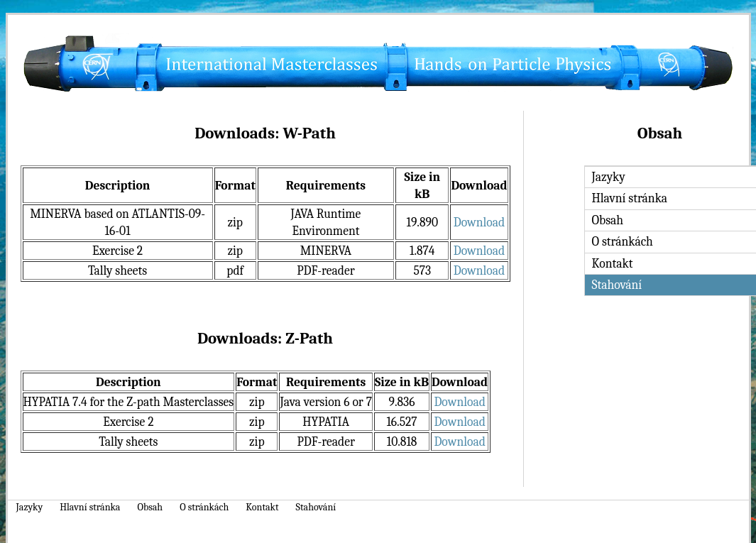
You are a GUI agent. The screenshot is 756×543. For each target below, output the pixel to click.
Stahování (316, 507)
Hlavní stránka (90, 507)
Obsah (150, 507)
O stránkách (204, 507)
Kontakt (262, 507)
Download (479, 222)
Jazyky (30, 507)
